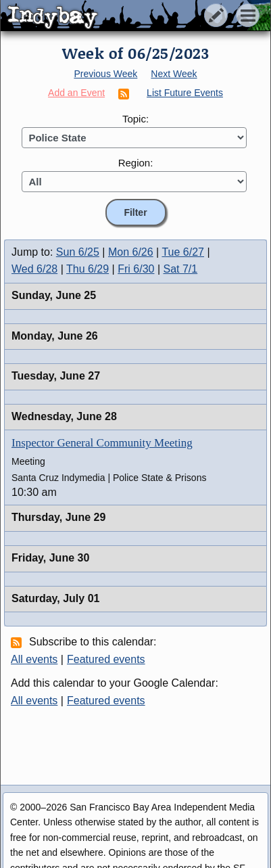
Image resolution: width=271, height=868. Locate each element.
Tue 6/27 (183, 252)
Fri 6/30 (136, 269)
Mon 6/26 (131, 252)
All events (34, 659)
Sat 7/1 (181, 269)
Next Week (174, 74)
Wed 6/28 (34, 269)
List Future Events (185, 93)
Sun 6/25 (78, 252)
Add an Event (76, 93)
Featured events (106, 659)
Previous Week (105, 74)
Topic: (135, 119)
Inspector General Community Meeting (102, 443)
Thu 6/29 (88, 269)
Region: (136, 163)
